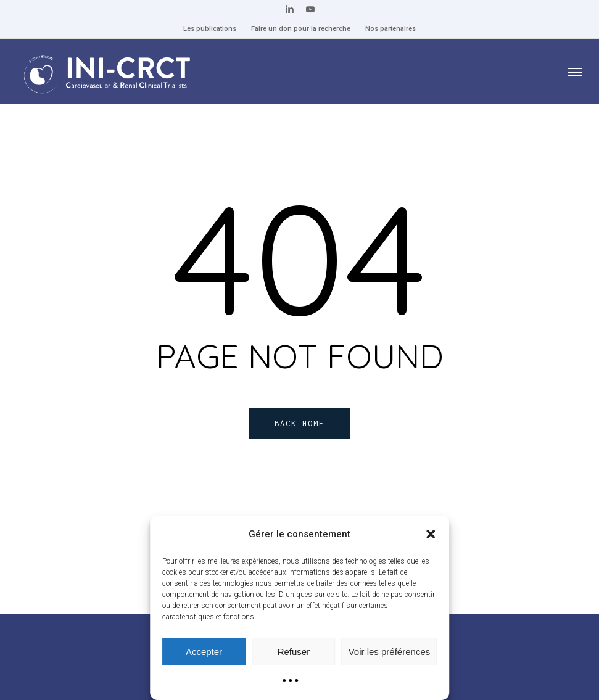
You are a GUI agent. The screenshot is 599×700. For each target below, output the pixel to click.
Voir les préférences (390, 652)
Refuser (294, 652)
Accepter (204, 652)
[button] (431, 534)
